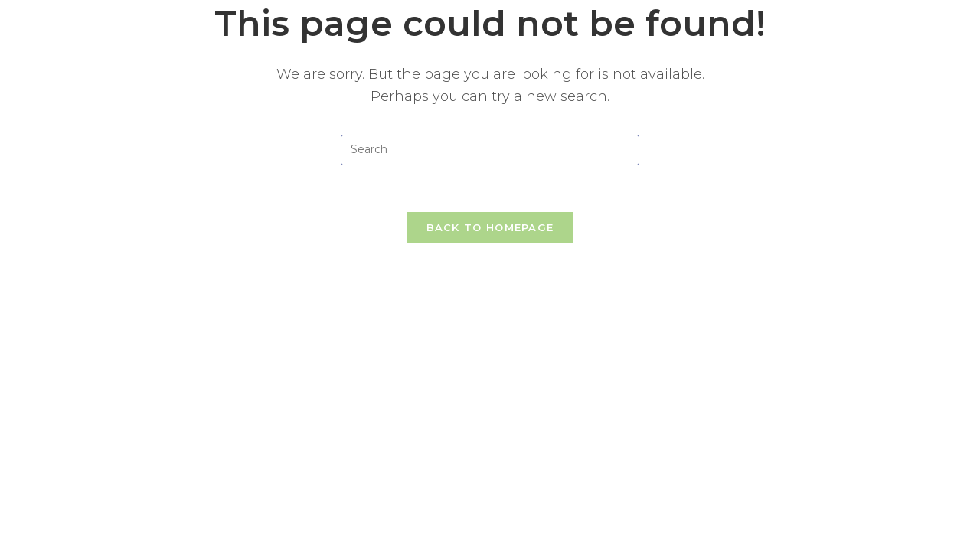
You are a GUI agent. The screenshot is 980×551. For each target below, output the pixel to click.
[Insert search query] (490, 150)
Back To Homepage (490, 227)
